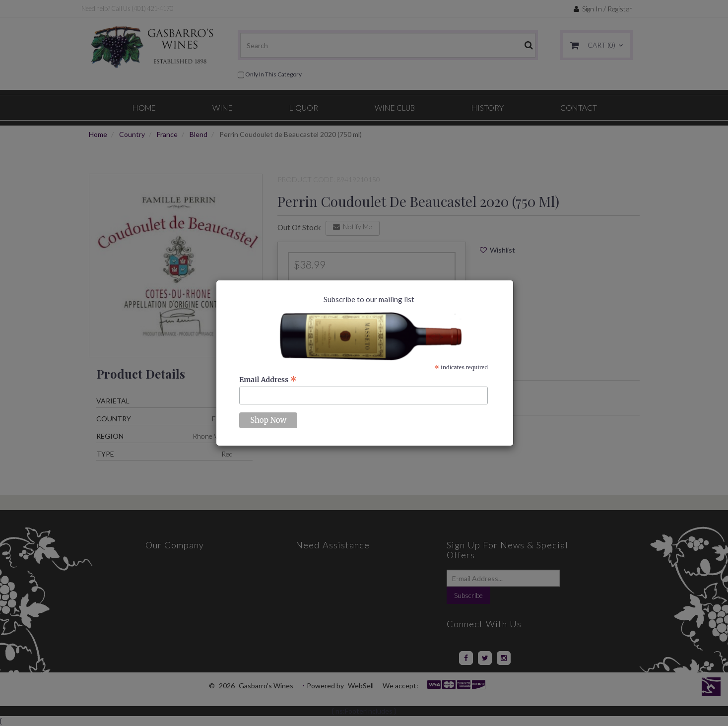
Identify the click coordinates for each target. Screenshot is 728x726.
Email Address (268, 380)
